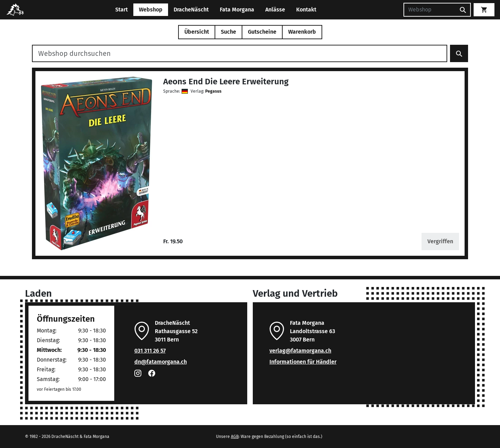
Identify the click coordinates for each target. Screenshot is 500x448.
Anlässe (275, 10)
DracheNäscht (191, 10)
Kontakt (306, 10)
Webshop (151, 10)
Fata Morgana (237, 10)
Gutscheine (262, 32)
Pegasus (213, 91)
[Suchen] (430, 10)
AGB (235, 437)
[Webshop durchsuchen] (240, 53)
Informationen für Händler (303, 362)
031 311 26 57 (150, 351)
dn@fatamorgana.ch (161, 362)
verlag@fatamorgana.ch (300, 351)
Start (122, 10)
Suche (228, 32)
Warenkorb (302, 32)
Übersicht (197, 32)
